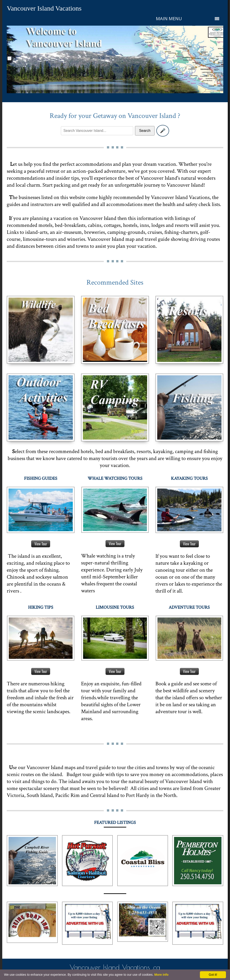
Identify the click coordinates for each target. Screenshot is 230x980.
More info (161, 975)
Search (145, 131)
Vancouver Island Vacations (44, 8)
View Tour (41, 544)
